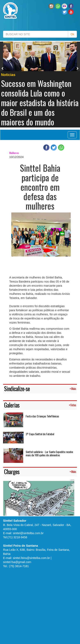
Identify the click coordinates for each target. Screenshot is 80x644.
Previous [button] (3, 68)
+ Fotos (72, 405)
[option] (40, 85)
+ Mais (73, 389)
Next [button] (78, 68)
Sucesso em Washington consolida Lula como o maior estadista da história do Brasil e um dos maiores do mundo (40, 102)
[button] (58, 6)
